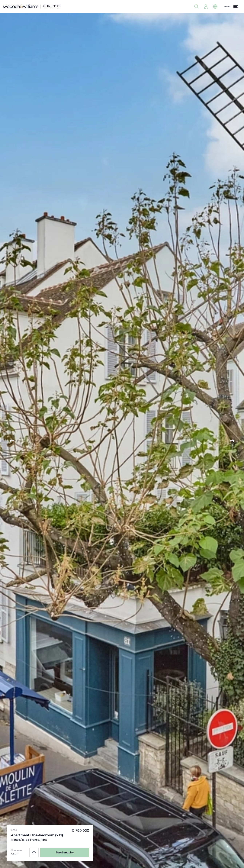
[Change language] (215, 7)
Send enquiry (65, 853)
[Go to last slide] (12, 441)
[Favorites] (34, 853)
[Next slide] (232, 441)
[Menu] (231, 7)
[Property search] (196, 7)
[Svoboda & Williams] (32, 7)
